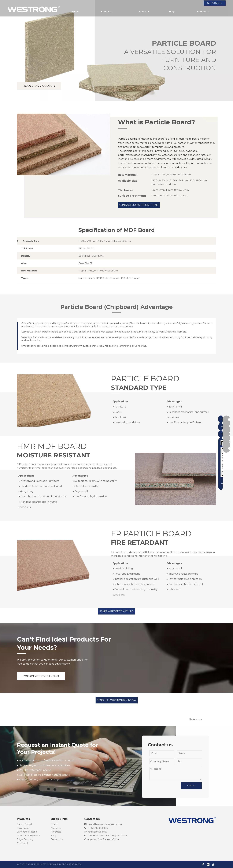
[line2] (122, 128)
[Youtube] (213, 865)
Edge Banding (25, 839)
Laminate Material (27, 832)
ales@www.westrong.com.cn (106, 824)
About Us (56, 828)
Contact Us (57, 839)
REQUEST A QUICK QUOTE (39, 86)
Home (54, 824)
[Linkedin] (208, 865)
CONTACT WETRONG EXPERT (41, 676)
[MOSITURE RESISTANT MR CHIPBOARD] (175, 478)
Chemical (22, 843)
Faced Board (24, 824)
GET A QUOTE (215, 3)
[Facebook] (203, 865)
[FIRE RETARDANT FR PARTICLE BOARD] (58, 566)
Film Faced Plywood (28, 836)
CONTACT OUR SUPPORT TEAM (139, 205)
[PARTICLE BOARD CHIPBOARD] (63, 144)
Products (56, 832)
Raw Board (23, 828)
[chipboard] (58, 400)
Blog (53, 836)
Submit (191, 786)
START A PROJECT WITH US (116, 611)
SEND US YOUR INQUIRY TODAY (117, 700)
